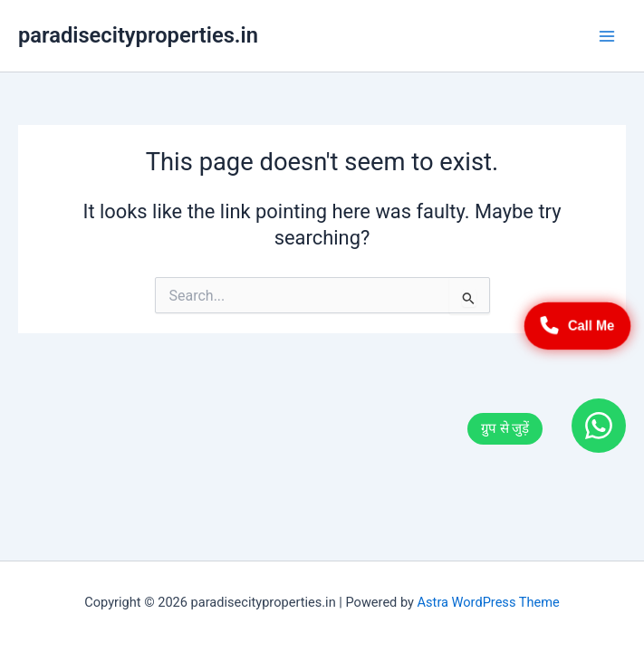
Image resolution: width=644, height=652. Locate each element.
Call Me (578, 326)
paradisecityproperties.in (138, 35)
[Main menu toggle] (607, 36)
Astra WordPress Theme (489, 602)
